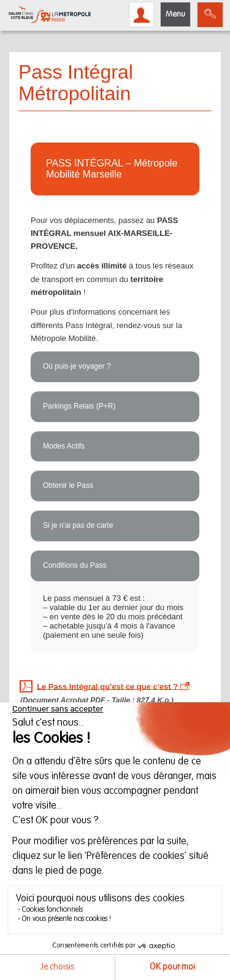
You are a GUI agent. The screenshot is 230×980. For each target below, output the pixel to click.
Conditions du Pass (75, 565)
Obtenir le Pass (68, 485)
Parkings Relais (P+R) (79, 406)
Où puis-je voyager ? (77, 366)
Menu (175, 14)
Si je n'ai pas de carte (78, 525)
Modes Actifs (64, 446)
